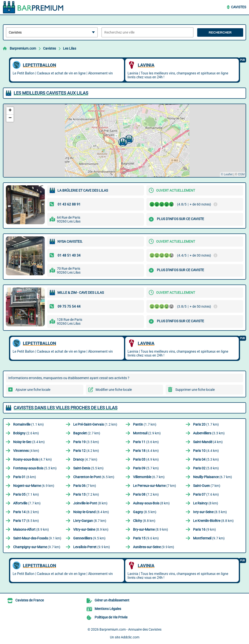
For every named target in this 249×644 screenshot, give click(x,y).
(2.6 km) (26, 433)
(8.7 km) (90, 521)
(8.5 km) (145, 512)
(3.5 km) (86, 442)
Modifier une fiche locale (114, 390)
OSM (241, 174)
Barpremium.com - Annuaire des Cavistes (130, 629)
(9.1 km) (37, 538)
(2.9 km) (147, 433)
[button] (122, 142)
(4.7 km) (32, 459)
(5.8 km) (206, 468)
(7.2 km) (86, 494)
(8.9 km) (31, 529)
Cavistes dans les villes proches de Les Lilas (66, 408)
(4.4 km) (146, 451)
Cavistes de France (30, 600)
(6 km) (25, 477)
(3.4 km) (29, 442)
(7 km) (85, 486)
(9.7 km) (209, 538)
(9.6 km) (146, 538)
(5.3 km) (206, 459)
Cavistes (239, 7)
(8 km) (90, 503)
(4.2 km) (86, 451)
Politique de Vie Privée (111, 617)
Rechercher (220, 32)
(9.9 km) (92, 547)
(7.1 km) (26, 494)
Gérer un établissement (112, 600)
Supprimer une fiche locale (195, 390)
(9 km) (205, 529)
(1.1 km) (28, 424)
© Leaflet (227, 174)
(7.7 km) (27, 503)
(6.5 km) (94, 477)
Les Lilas (70, 48)
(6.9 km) (34, 486)
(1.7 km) (145, 424)
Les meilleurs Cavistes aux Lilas (51, 93)
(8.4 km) (91, 512)
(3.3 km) (209, 433)
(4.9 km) (146, 459)
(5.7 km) (146, 468)
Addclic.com (130, 637)
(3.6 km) (146, 442)
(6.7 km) (149, 477)
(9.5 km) (89, 538)
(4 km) (208, 442)
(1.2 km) (95, 424)
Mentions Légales (108, 609)
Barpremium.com (23, 48)
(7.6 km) (206, 494)
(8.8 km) (144, 521)
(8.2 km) (26, 512)
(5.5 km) (88, 468)
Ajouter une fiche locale (33, 390)
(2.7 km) (87, 433)
